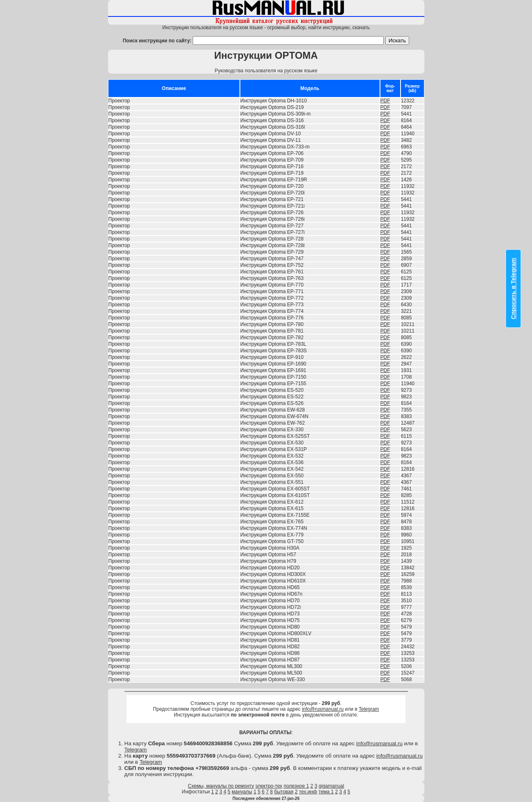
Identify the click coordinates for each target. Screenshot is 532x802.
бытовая (284, 792)
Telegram (369, 709)
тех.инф (308, 792)
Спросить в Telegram (514, 288)
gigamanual (332, 786)
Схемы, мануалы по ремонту (221, 786)
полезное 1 (296, 786)
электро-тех (269, 786)
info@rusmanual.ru (323, 709)
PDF (385, 101)
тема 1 (326, 792)
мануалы (242, 792)
